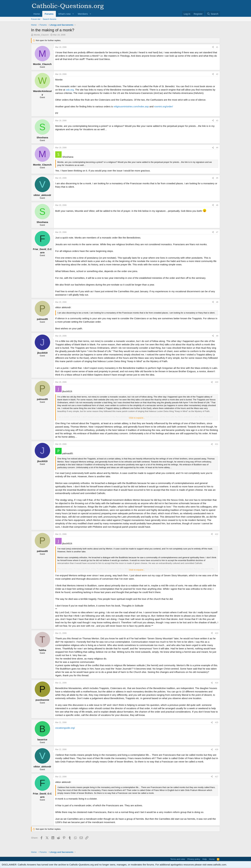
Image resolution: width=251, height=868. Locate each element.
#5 (217, 178)
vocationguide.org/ (65, 728)
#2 (217, 74)
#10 (217, 382)
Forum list (36, 19)
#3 (217, 121)
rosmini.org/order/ (164, 106)
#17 (217, 777)
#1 (217, 47)
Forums (49, 14)
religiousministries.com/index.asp (131, 106)
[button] (73, 14)
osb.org (70, 90)
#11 (217, 444)
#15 (217, 722)
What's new (64, 14)
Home (37, 14)
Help (205, 859)
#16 (217, 749)
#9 (217, 336)
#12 (217, 534)
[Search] (213, 14)
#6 (217, 205)
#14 (217, 683)
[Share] (213, 47)
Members (83, 14)
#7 (217, 232)
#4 (217, 148)
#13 (217, 633)
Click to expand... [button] (137, 418)
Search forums (50, 19)
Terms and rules (178, 859)
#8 (217, 302)
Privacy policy (194, 859)
